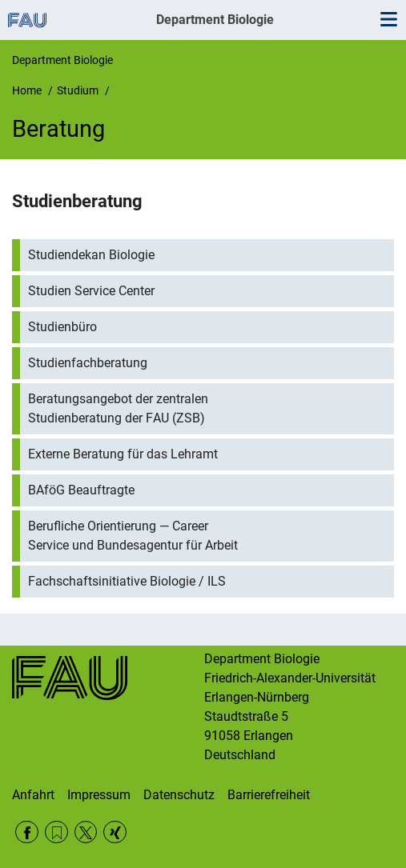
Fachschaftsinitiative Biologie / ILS (127, 581)
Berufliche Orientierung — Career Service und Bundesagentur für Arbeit (133, 536)
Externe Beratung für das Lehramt (123, 454)
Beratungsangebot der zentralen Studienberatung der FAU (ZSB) (118, 408)
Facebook (27, 832)
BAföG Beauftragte (81, 490)
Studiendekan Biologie (91, 255)
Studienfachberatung (88, 363)
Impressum (99, 795)
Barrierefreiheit (269, 795)
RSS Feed (56, 832)
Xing (115, 832)
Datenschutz (179, 795)
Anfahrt (33, 795)
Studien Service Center (91, 291)
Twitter (86, 832)
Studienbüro (62, 327)
